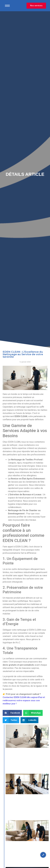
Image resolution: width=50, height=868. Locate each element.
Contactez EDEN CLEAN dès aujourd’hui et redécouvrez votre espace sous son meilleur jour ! (24, 700)
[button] (12, 713)
